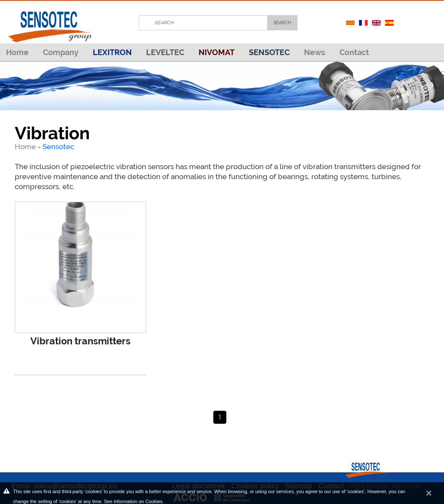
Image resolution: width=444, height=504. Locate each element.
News (315, 52)
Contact (354, 52)
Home (17, 52)
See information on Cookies (133, 501)
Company (61, 52)
